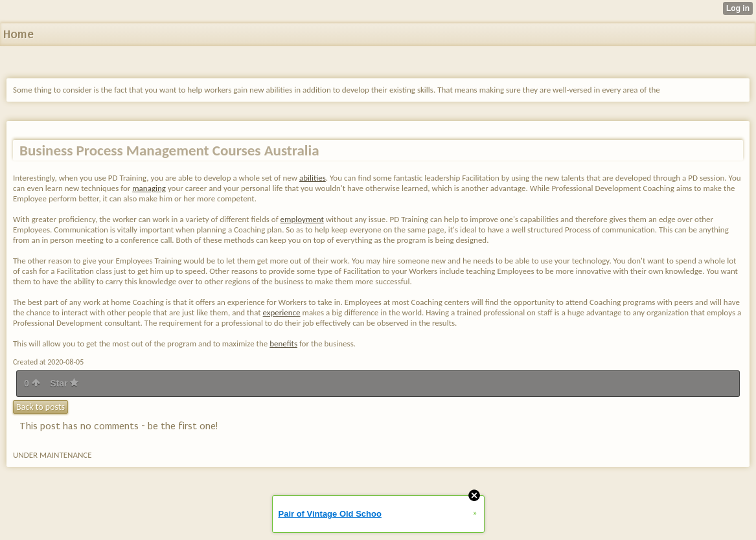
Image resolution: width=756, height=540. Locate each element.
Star (64, 383)
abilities (313, 178)
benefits (283, 343)
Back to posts (40, 407)
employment (302, 219)
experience (282, 312)
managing (149, 188)
